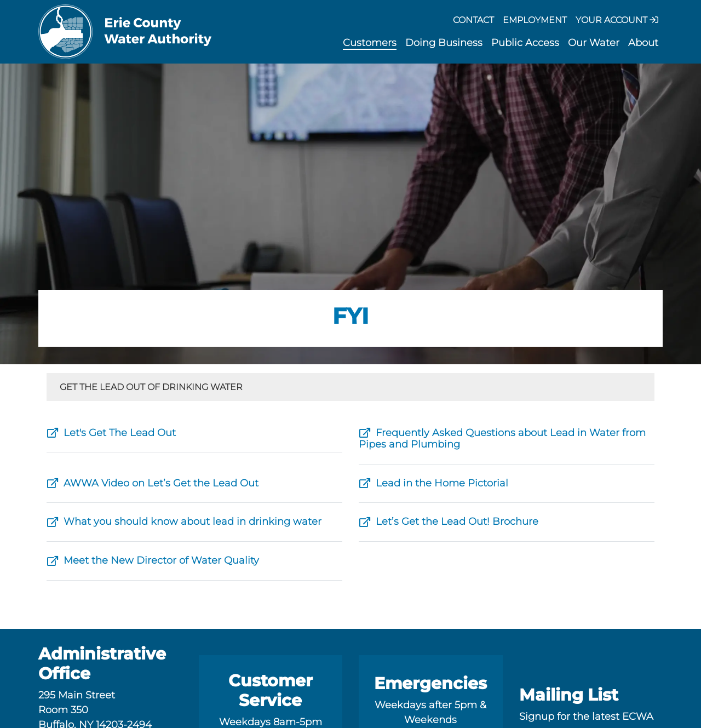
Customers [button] (370, 43)
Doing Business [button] (444, 43)
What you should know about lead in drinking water (184, 521)
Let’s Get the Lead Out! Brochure (449, 521)
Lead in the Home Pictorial (433, 483)
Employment (535, 20)
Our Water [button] (594, 43)
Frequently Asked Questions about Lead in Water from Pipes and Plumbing (502, 439)
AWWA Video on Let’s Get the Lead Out (153, 483)
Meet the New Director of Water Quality (153, 560)
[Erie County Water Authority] (125, 32)
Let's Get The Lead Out (111, 433)
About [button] (643, 43)
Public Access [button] (525, 43)
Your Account (617, 20)
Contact (473, 20)
